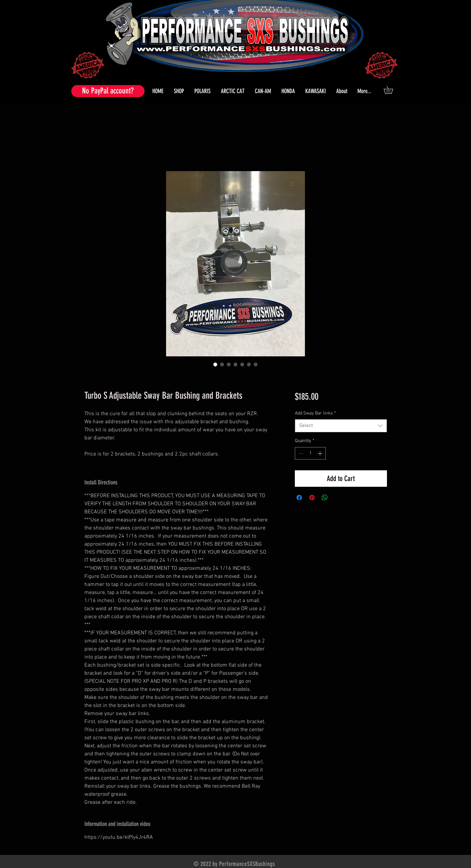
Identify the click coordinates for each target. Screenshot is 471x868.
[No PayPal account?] (108, 91)
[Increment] (321, 453)
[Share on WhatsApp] (325, 498)
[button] (203, 91)
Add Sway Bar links (315, 413)
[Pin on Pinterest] (312, 498)
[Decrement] (300, 453)
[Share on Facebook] (299, 498)
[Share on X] (338, 498)
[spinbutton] (310, 453)
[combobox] (341, 426)
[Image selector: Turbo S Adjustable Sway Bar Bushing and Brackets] (215, 364)
